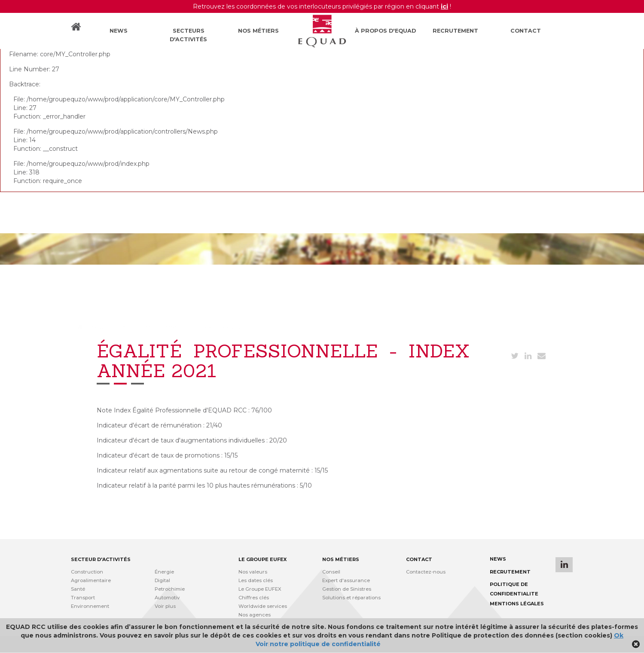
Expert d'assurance (346, 580)
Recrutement (455, 31)
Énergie (164, 572)
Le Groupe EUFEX (260, 589)
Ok (619, 635)
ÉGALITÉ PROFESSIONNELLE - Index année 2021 (179, 327)
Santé (78, 589)
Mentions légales (517, 604)
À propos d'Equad (385, 31)
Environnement (90, 606)
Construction (87, 572)
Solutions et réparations (351, 598)
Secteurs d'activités (188, 35)
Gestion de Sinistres (347, 589)
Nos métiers (258, 31)
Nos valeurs (253, 572)
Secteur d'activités (101, 559)
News (119, 31)
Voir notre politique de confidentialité (318, 644)
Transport (83, 598)
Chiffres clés (254, 598)
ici (444, 6)
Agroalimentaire (91, 580)
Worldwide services (263, 606)
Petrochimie (170, 589)
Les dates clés (256, 580)
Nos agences (255, 615)
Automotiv (167, 598)
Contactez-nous (426, 572)
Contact (526, 31)
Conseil (331, 572)
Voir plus (165, 606)
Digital (162, 580)
